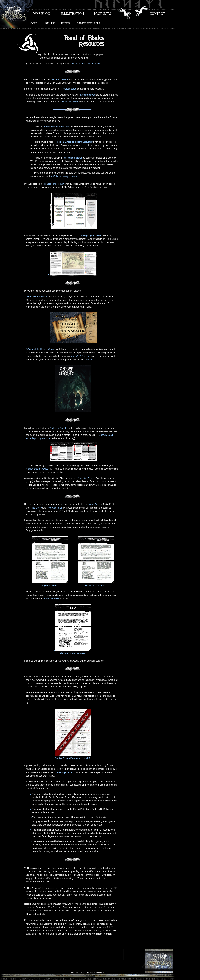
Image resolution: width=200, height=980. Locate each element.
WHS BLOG (42, 14)
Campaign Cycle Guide (89, 235)
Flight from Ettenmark (37, 297)
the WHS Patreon (81, 356)
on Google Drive (64, 772)
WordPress (100, 973)
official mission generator (64, 176)
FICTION (66, 23)
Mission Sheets (59, 428)
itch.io (89, 360)
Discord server (88, 95)
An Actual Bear (51, 598)
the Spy (95, 504)
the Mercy (37, 508)
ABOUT (33, 23)
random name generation (57, 127)
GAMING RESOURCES (88, 23)
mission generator (73, 158)
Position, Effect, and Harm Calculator (74, 142)
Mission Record (87, 478)
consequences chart (54, 184)
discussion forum (70, 102)
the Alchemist (55, 508)
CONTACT (157, 14)
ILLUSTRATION (72, 14)
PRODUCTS (102, 14)
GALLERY (50, 23)
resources (86, 64)
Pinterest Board (60, 80)
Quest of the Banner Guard (41, 349)
